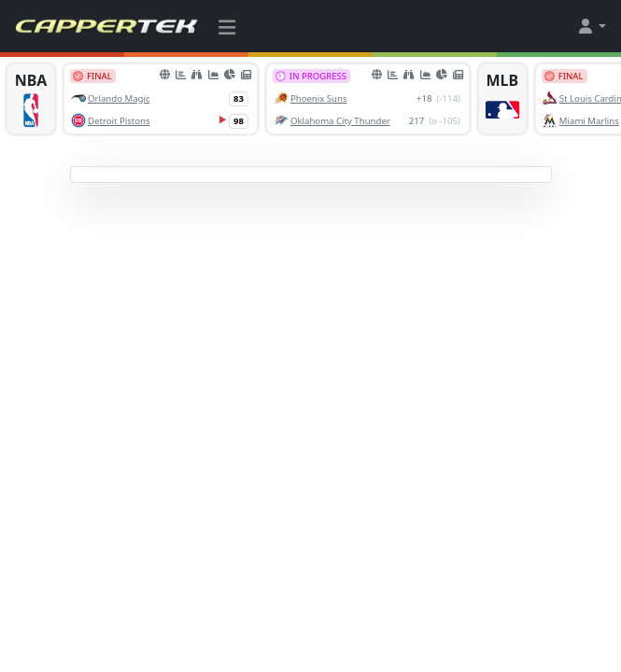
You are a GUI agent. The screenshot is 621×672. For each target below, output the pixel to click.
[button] (591, 26)
